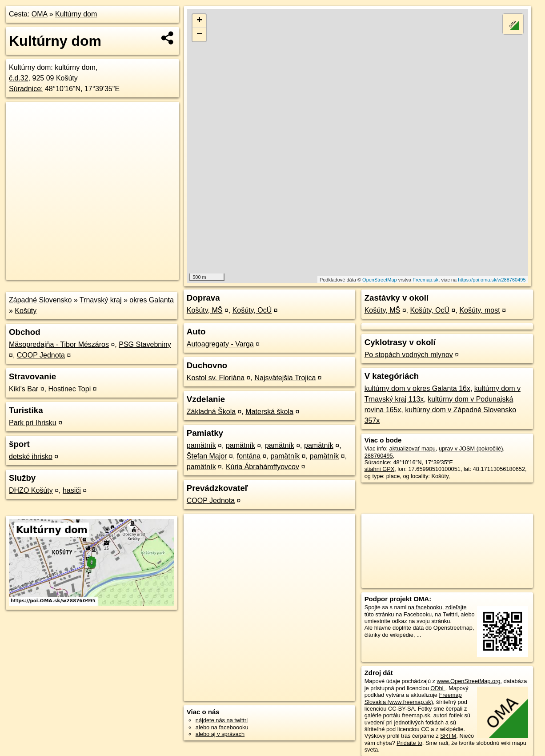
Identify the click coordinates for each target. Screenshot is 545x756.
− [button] (199, 35)
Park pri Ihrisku (33, 423)
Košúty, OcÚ (252, 310)
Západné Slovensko (40, 300)
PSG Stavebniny (145, 344)
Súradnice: (26, 89)
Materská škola (269, 412)
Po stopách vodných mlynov (409, 355)
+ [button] (199, 21)
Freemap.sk (425, 280)
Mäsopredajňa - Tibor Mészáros (59, 344)
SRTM (448, 736)
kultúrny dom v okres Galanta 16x (417, 388)
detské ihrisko (31, 456)
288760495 (379, 456)
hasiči (72, 490)
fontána (249, 456)
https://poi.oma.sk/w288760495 (492, 280)
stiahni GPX (380, 469)
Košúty (26, 311)
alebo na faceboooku (222, 727)
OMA (40, 14)
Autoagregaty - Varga (220, 344)
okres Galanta (152, 300)
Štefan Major (207, 456)
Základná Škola (211, 412)
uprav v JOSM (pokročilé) (471, 448)
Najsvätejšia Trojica (285, 378)
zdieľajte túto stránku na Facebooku (416, 611)
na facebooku (425, 607)
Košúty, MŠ (205, 310)
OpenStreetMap (380, 280)
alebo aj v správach (220, 734)
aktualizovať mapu (413, 448)
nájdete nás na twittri (222, 720)
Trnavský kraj (101, 300)
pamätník (201, 445)
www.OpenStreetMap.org (469, 681)
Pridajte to (409, 743)
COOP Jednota (41, 355)
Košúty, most (479, 310)
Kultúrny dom (76, 14)
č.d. (19, 78)
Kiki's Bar (24, 389)
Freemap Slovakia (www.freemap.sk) (413, 698)
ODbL (438, 688)
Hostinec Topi (69, 389)
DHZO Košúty (31, 490)
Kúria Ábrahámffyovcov (262, 467)
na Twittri (446, 614)
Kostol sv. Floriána (216, 378)
